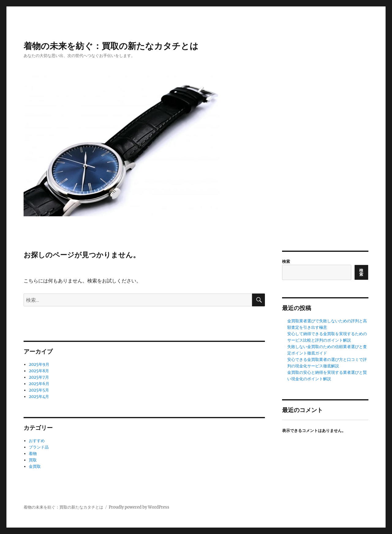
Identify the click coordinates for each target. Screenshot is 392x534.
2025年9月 (39, 364)
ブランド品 (39, 447)
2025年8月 (39, 371)
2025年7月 (39, 377)
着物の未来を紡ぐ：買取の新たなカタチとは (111, 46)
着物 (33, 454)
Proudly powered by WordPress (139, 507)
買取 (33, 460)
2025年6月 (39, 384)
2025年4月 (39, 397)
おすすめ (37, 441)
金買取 (35, 466)
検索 (286, 261)
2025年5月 (39, 390)
